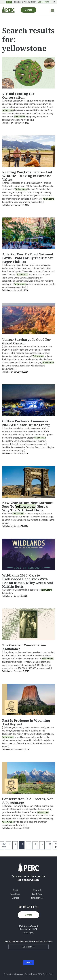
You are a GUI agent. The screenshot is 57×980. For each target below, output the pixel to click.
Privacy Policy (48, 974)
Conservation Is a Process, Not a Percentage (27, 801)
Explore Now (43, 2)
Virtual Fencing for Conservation (18, 95)
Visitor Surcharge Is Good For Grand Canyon (26, 341)
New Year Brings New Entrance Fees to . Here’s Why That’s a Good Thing (28, 506)
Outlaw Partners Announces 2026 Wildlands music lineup (26, 423)
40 (50, 844)
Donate (29, 10)
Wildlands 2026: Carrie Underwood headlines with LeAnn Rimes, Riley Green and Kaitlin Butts (28, 581)
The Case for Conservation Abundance (24, 647)
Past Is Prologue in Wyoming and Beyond (26, 722)
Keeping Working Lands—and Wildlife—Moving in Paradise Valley (27, 176)
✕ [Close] (54, 2)
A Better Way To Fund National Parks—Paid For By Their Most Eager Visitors (28, 258)
